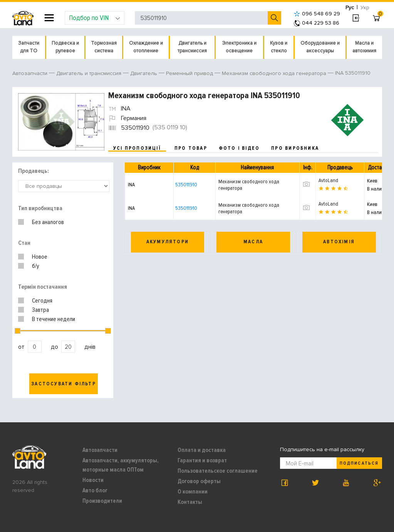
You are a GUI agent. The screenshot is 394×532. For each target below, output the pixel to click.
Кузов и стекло (279, 47)
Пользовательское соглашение (218, 471)
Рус (350, 8)
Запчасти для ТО (29, 47)
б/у (36, 266)
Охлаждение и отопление (146, 47)
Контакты (190, 502)
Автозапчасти (100, 450)
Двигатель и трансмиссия (192, 47)
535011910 (186, 185)
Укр (365, 8)
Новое (40, 257)
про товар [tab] (191, 148)
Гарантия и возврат (202, 460)
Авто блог (95, 490)
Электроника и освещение (239, 47)
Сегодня (42, 301)
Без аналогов (48, 222)
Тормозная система (104, 47)
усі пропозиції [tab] (137, 148)
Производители (102, 501)
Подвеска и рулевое (65, 47)
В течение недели (54, 319)
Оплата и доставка (202, 450)
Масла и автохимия (364, 47)
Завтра (40, 310)
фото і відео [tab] (239, 148)
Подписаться (359, 463)
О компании (193, 492)
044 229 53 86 (317, 23)
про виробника (295, 148)
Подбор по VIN (95, 18)
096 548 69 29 (317, 14)
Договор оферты (199, 481)
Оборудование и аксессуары (320, 47)
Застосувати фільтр (64, 384)
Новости (93, 480)
